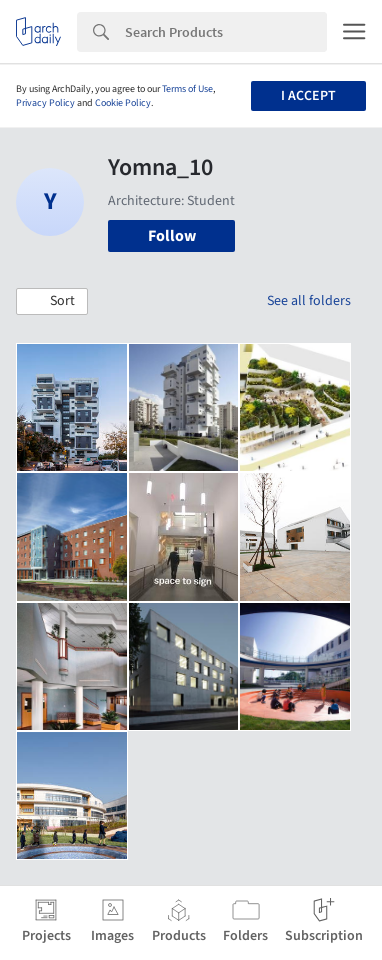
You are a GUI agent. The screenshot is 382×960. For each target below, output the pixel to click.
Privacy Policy (45, 103)
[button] (52, 302)
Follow (172, 236)
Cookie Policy (123, 103)
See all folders (309, 301)
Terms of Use (187, 89)
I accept (308, 96)
